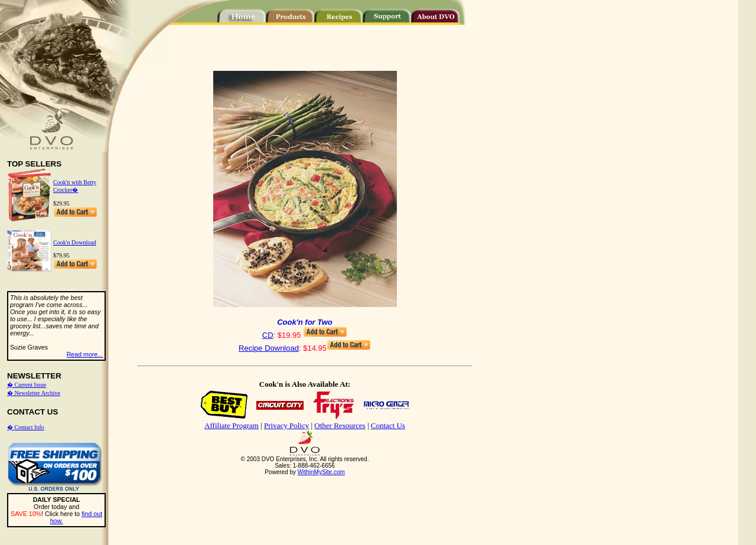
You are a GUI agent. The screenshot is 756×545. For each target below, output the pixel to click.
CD (268, 335)
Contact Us (388, 425)
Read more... (85, 354)
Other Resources (340, 425)
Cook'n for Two (305, 322)
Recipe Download (269, 348)
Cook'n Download (75, 242)
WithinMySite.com (321, 472)
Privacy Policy (286, 425)
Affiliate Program (232, 425)
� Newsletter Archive (34, 393)
